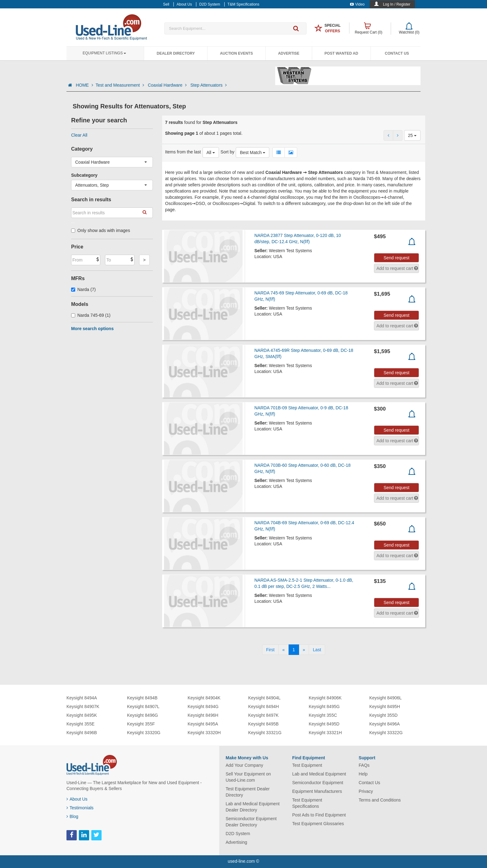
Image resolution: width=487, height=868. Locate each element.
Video (357, 4)
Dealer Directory (176, 53)
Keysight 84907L (143, 707)
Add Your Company (245, 765)
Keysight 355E (80, 724)
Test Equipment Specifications (307, 803)
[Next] (304, 650)
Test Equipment (307, 765)
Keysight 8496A (385, 724)
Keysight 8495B (263, 724)
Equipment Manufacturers (317, 791)
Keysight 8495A (203, 724)
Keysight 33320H (204, 733)
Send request (396, 258)
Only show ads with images (101, 230)
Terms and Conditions (380, 800)
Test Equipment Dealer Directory (248, 792)
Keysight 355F (141, 724)
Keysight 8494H (264, 707)
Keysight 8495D (324, 724)
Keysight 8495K (82, 715)
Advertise (289, 53)
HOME (84, 85)
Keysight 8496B (82, 733)
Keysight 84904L (264, 698)
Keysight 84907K (83, 707)
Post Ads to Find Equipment (319, 815)
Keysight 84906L (385, 698)
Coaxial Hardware (168, 85)
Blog (72, 816)
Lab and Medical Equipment (319, 774)
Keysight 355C (323, 715)
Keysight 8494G (203, 707)
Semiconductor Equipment (318, 783)
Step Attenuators (209, 85)
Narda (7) (83, 289)
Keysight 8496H (203, 715)
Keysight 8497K (263, 715)
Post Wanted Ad (341, 53)
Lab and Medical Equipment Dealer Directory (253, 807)
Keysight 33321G (265, 733)
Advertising (237, 842)
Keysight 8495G (324, 707)
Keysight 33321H (325, 733)
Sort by (227, 152)
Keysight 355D (383, 715)
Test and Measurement (121, 85)
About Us (77, 799)
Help (363, 774)
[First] (270, 650)
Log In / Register (397, 4)
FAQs (364, 765)
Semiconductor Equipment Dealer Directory (251, 822)
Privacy (366, 791)
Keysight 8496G (143, 715)
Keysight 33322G (386, 733)
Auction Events (236, 53)
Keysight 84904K (204, 698)
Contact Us (397, 53)
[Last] (317, 650)
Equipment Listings (104, 53)
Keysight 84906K (325, 698)
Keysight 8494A (82, 698)
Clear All (79, 135)
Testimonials (80, 808)
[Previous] (284, 650)
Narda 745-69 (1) (91, 315)
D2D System (238, 834)
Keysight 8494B (142, 698)
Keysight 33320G (144, 733)
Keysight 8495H (385, 707)
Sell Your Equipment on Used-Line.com (248, 777)
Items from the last (183, 152)
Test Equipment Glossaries (318, 824)
